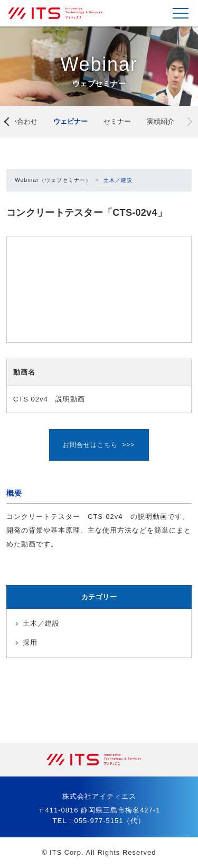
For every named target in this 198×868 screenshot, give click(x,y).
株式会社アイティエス (61, 13)
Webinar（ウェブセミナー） (53, 180)
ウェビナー (70, 121)
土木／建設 (118, 180)
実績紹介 (161, 121)
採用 (30, 642)
